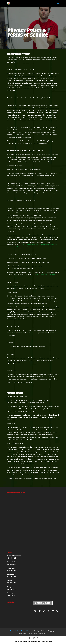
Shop (36, 633)
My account (23, 633)
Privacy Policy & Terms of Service (21, 631)
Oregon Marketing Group (31, 641)
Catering (42, 633)
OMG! (50, 641)
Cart (30, 633)
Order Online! (43, 603)
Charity (36, 631)
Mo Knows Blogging (47, 631)
